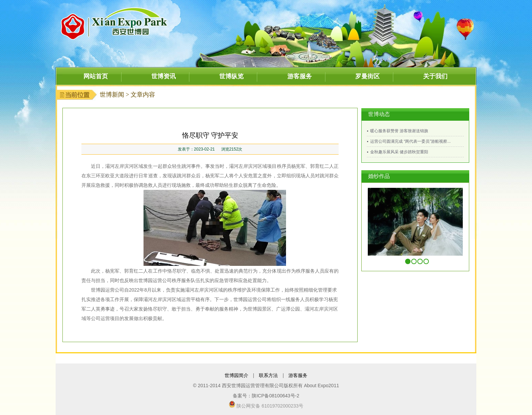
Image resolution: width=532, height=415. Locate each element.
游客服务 (300, 76)
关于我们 (435, 76)
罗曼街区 (367, 76)
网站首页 (96, 76)
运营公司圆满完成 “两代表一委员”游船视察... (410, 141)
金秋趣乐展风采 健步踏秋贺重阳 (399, 152)
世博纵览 (231, 76)
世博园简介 (236, 375)
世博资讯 (164, 76)
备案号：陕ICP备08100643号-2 (266, 396)
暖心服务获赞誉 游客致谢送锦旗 (399, 131)
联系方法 (268, 375)
